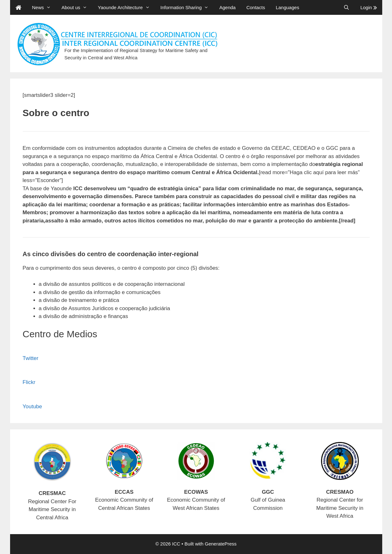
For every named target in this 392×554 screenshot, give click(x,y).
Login (369, 7)
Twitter (31, 358)
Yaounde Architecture (126, 7)
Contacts (256, 7)
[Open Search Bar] (346, 7)
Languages (287, 7)
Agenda (227, 7)
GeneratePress (221, 544)
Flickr (29, 382)
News (44, 7)
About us (77, 7)
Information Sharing (187, 7)
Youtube (32, 407)
